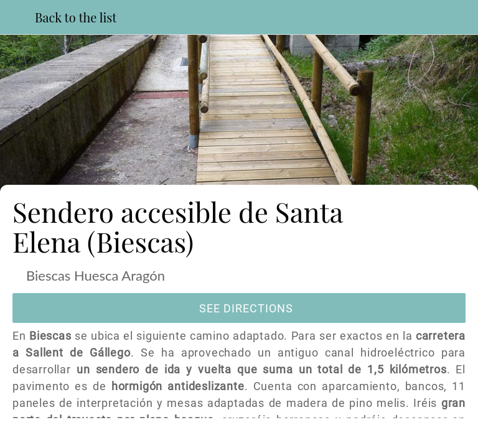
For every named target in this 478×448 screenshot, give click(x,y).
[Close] (17, 17)
